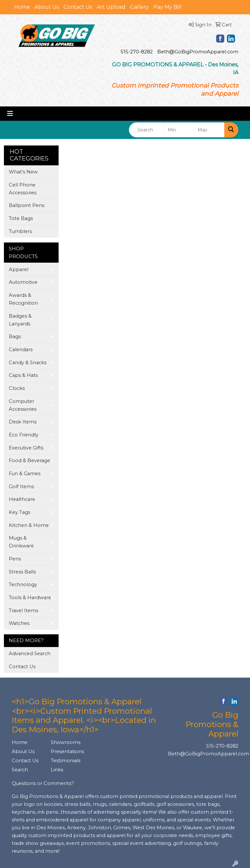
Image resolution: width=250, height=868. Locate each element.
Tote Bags (21, 218)
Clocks (17, 388)
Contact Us (78, 7)
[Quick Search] (147, 130)
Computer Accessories (23, 405)
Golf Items (21, 487)
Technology (23, 585)
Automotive (23, 282)
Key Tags (20, 512)
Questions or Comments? (43, 783)
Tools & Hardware (30, 598)
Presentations (66, 751)
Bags (15, 337)
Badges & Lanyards (20, 320)
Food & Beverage (29, 461)
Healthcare (22, 499)
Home (22, 7)
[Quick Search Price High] (209, 130)
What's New (23, 172)
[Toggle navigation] (10, 114)
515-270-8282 (137, 52)
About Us (47, 7)
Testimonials (66, 761)
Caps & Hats (23, 375)
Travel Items (23, 611)
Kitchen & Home (29, 525)
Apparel (19, 269)
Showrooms (66, 742)
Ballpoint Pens (27, 205)
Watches (19, 623)
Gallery (139, 7)
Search (20, 770)
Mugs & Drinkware (21, 542)
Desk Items (23, 422)
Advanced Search (30, 654)
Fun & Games (25, 474)
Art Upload (111, 7)
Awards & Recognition (23, 299)
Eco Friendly (24, 435)
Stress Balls (22, 572)
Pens (15, 559)
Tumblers (20, 231)
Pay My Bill (167, 7)
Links (57, 770)
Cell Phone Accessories (23, 189)
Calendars (21, 350)
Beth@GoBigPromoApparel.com (198, 52)
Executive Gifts (26, 448)
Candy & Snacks (28, 363)
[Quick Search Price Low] (179, 130)
